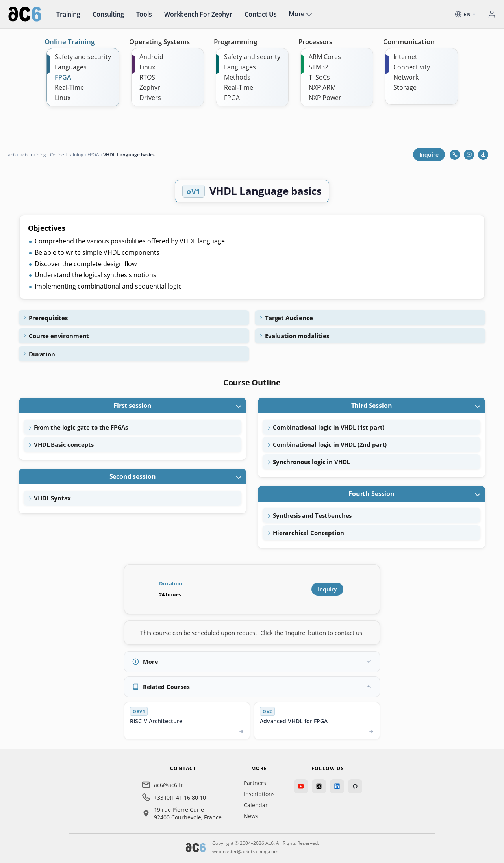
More (296, 14)
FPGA (63, 77)
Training (68, 14)
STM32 (319, 67)
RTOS (147, 77)
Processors (315, 42)
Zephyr (150, 87)
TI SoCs (319, 77)
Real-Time (69, 87)
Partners (255, 783)
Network (406, 77)
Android (151, 57)
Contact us (260, 14)
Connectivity (412, 67)
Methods (237, 77)
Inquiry (327, 589)
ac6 (12, 155)
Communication (409, 42)
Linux (63, 98)
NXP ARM (322, 87)
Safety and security (83, 57)
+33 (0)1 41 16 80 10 (180, 797)
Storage (405, 87)
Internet (405, 57)
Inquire (429, 155)
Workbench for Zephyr (198, 14)
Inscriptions (259, 794)
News (251, 816)
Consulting (108, 14)
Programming (235, 42)
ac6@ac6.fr (169, 785)
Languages (71, 67)
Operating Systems (159, 42)
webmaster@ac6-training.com (245, 851)
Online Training (69, 42)
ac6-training (33, 155)
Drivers (150, 98)
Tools (144, 14)
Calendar (256, 805)
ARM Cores (325, 57)
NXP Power (325, 98)
